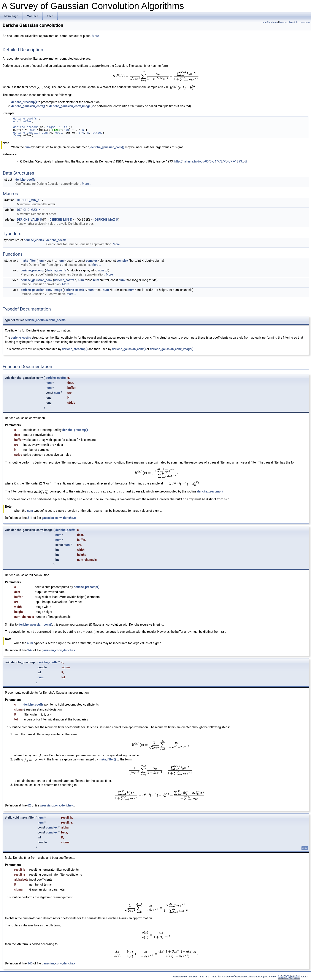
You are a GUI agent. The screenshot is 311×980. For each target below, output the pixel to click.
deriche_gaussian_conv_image (41, 290)
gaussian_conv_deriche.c (59, 518)
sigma (51, 127)
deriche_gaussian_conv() (28, 106)
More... (97, 36)
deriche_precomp (26, 127)
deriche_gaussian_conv (31, 133)
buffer (27, 121)
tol (66, 127)
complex (92, 261)
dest (59, 133)
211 (30, 518)
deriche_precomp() (24, 102)
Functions (305, 22)
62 (29, 805)
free (17, 135)
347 (30, 650)
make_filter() (107, 759)
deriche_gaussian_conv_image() (71, 106)
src (81, 133)
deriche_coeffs (25, 119)
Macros (283, 22)
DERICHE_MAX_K (29, 210)
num (16, 121)
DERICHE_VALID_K (29, 220)
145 (30, 963)
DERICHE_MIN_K (28, 200)
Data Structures (270, 22)
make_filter (28, 261)
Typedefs (294, 22)
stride (98, 133)
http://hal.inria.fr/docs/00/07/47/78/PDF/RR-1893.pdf (211, 161)
